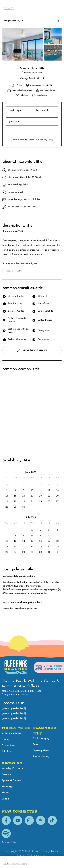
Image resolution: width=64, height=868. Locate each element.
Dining (6, 739)
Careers (6, 774)
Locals (5, 799)
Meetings (7, 787)
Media (5, 793)
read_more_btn (14, 271)
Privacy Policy (9, 843)
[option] (7, 485)
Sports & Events (11, 781)
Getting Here (41, 751)
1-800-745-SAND (13, 704)
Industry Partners (12, 768)
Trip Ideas (8, 751)
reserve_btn (32, 132)
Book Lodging (41, 738)
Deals (36, 745)
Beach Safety (39, 6)
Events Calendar (12, 733)
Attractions (8, 745)
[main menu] (59, 6)
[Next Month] (59, 473)
